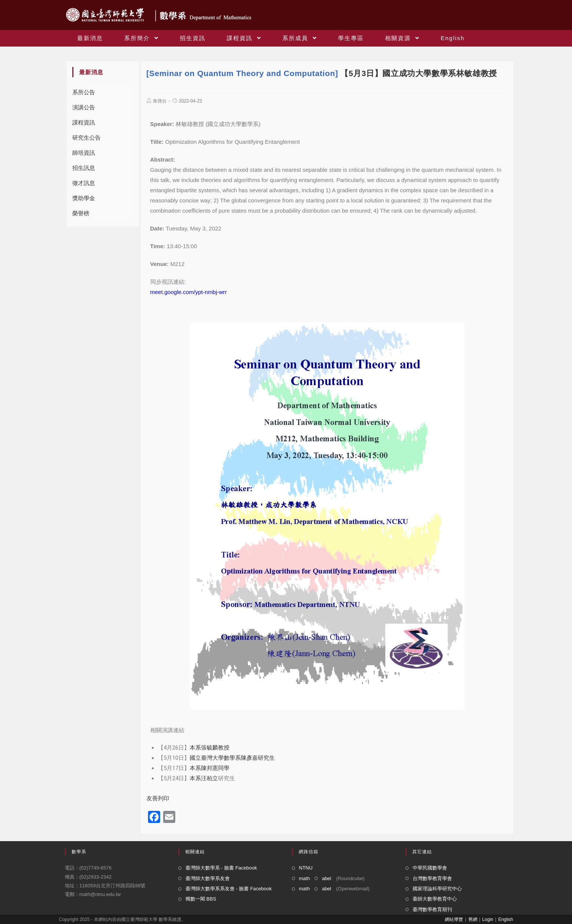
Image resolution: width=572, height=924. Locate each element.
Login (488, 919)
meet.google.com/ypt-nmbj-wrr (189, 292)
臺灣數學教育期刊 (432, 909)
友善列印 (158, 798)
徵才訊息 (84, 183)
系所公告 (84, 92)
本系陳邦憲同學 (210, 768)
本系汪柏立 (204, 778)
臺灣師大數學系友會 (208, 878)
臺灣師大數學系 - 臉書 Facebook (221, 868)
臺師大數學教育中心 (435, 899)
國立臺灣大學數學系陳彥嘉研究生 (232, 758)
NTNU (306, 868)
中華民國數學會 (430, 868)
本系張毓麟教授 (210, 748)
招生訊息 (84, 168)
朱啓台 (160, 101)
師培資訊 (84, 153)
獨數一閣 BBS (201, 899)
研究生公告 (87, 138)
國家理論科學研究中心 (437, 889)
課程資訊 (84, 122)
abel (327, 878)
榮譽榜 (81, 213)
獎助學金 (84, 198)
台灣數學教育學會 (432, 878)
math (305, 878)
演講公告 (84, 107)
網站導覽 (454, 919)
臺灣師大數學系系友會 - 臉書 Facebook (229, 889)
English (506, 919)
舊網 (473, 919)
